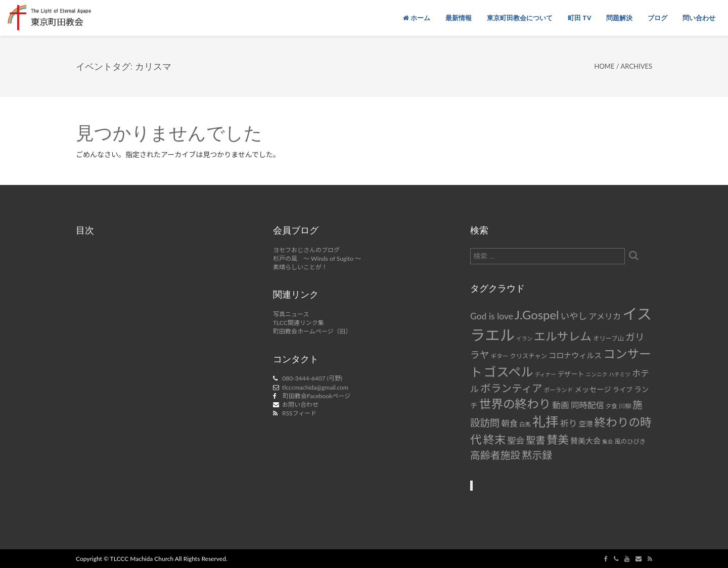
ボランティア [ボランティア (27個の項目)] (511, 388)
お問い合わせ (300, 405)
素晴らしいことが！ (300, 267)
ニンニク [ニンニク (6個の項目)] (597, 374)
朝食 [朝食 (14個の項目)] (510, 423)
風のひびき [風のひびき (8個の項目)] (630, 441)
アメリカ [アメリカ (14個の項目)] (605, 316)
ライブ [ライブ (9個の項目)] (623, 390)
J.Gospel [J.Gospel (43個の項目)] (537, 315)
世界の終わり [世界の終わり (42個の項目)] (515, 404)
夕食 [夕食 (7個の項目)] (611, 406)
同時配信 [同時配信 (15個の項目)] (587, 405)
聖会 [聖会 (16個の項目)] (516, 440)
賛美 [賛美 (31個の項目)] (558, 440)
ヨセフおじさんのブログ (306, 250)
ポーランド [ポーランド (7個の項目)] (559, 390)
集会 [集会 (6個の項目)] (607, 441)
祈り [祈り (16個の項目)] (569, 423)
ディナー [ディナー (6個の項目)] (545, 374)
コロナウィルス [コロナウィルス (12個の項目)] (575, 355)
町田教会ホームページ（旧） (312, 331)
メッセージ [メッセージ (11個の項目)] (593, 389)
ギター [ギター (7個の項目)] (500, 356)
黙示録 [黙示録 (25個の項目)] (537, 455)
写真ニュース (291, 314)
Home (604, 66)
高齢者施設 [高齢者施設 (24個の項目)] (495, 455)
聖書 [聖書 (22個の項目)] (535, 440)
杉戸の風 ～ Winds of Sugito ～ (317, 258)
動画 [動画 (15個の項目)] (561, 405)
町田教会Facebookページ (316, 396)
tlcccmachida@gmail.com (315, 387)
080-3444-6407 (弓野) (312, 378)
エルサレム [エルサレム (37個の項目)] (563, 336)
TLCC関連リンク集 (299, 323)
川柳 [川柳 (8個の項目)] (625, 406)
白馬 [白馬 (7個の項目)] (525, 424)
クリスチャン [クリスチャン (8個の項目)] (528, 356)
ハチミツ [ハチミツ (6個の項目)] (620, 374)
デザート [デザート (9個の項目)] (571, 374)
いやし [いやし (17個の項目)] (574, 316)
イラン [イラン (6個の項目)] (524, 338)
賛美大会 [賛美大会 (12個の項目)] (585, 441)
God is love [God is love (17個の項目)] (492, 316)
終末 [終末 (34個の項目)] (494, 439)
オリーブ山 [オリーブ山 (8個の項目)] (608, 338)
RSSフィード (299, 413)
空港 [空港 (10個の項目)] (586, 424)
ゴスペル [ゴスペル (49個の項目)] (509, 371)
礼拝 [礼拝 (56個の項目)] (545, 422)
